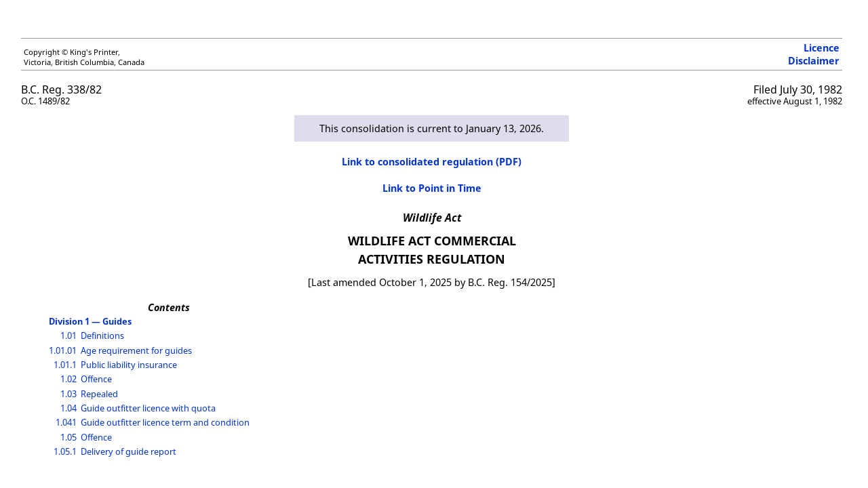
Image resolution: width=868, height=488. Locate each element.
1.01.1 (65, 365)
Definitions (102, 335)
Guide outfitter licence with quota (148, 408)
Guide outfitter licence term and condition (165, 422)
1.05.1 (65, 451)
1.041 (66, 422)
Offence (96, 379)
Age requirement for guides (136, 350)
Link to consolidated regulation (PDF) (432, 162)
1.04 (68, 408)
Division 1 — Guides (90, 321)
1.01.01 (63, 350)
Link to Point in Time (432, 188)
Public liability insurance (129, 365)
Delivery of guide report (129, 451)
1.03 (68, 394)
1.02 (68, 379)
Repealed (99, 394)
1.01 (68, 335)
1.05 (68, 437)
